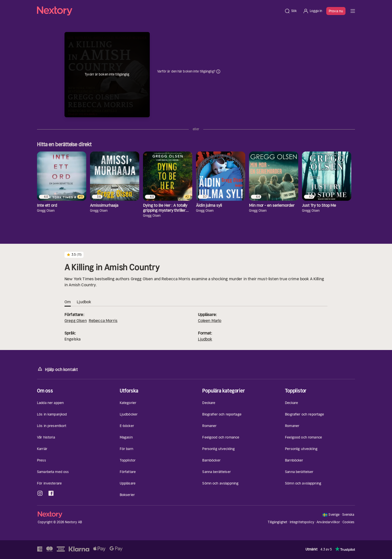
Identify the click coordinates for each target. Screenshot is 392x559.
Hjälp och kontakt (57, 369)
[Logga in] (312, 11)
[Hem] (159, 11)
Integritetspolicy (302, 522)
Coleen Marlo (210, 320)
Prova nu (336, 11)
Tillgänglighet (277, 522)
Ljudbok (205, 339)
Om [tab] (68, 302)
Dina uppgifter (218, 71)
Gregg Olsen (76, 320)
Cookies (348, 522)
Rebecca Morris (103, 320)
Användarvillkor (328, 522)
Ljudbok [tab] (84, 302)
